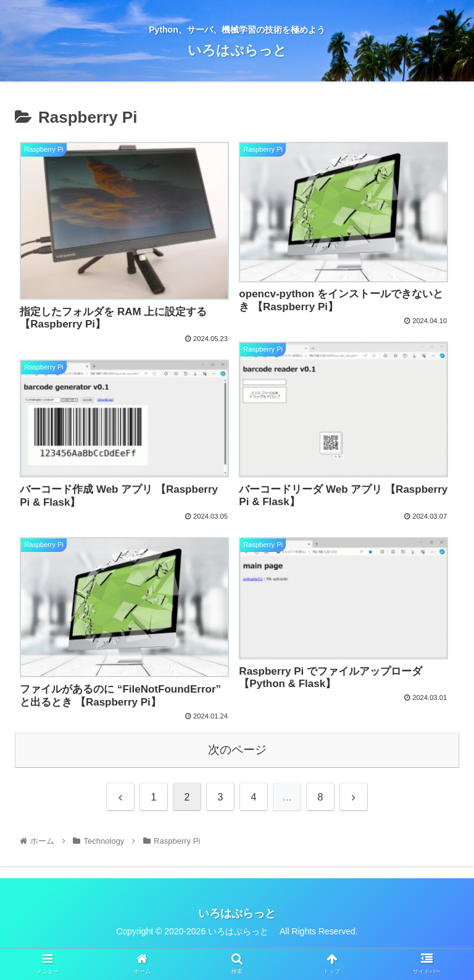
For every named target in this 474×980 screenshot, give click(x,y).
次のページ (237, 750)
